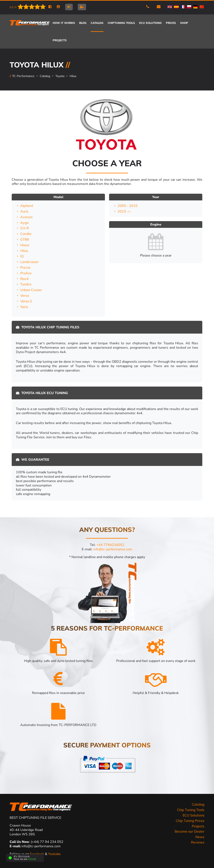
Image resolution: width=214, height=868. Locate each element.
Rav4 (24, 279)
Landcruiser (29, 262)
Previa (25, 267)
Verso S (26, 301)
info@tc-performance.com (113, 549)
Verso (25, 295)
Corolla (26, 234)
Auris (24, 211)
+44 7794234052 (110, 545)
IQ (22, 256)
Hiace (25, 245)
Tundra (26, 284)
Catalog (45, 76)
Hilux (73, 76)
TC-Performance (23, 76)
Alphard (27, 206)
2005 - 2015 (128, 206)
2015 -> (124, 211)
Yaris (24, 307)
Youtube (54, 854)
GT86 (25, 239)
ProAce (26, 273)
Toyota (60, 76)
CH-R (25, 228)
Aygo (24, 223)
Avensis (26, 217)
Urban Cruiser (31, 290)
